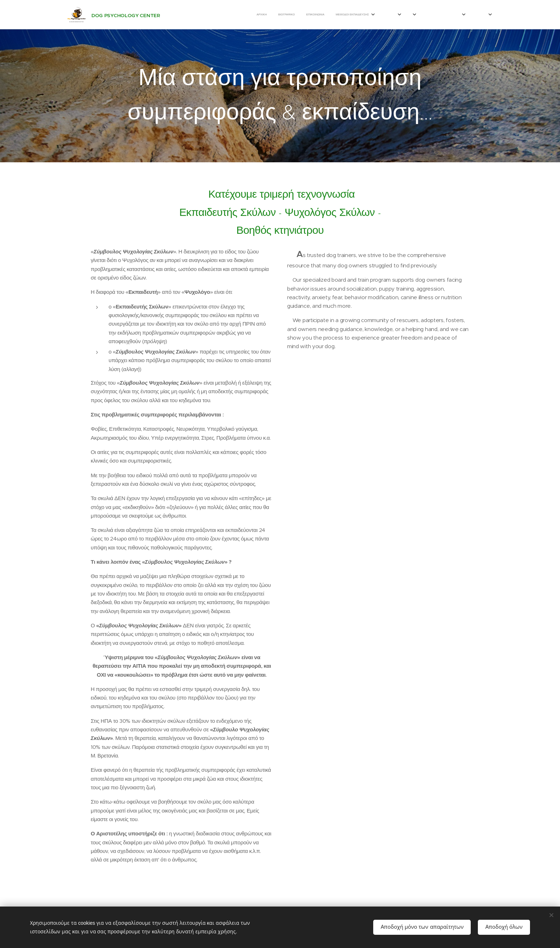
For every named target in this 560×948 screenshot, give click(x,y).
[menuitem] (188, 15)
